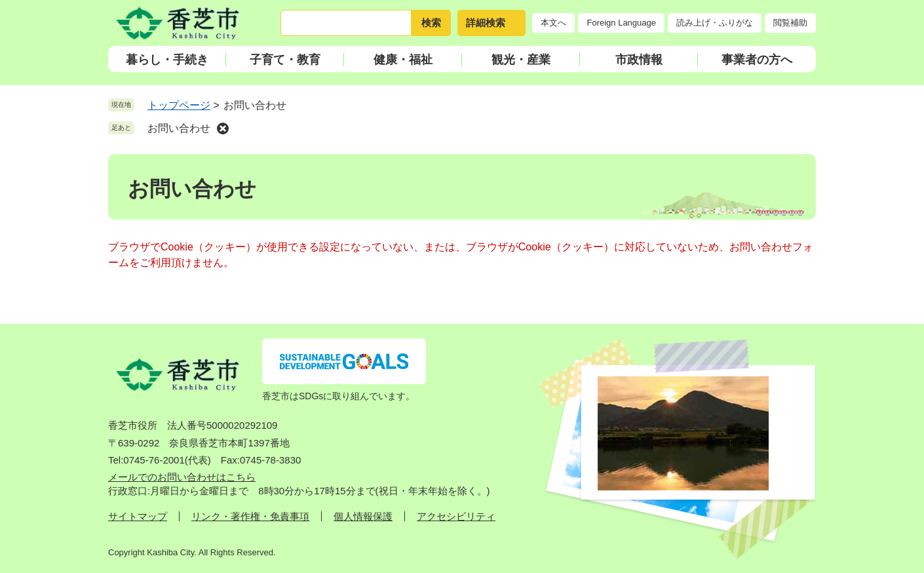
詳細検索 (486, 23)
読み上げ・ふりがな (715, 23)
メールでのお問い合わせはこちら (182, 477)
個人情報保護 (363, 516)
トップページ (179, 105)
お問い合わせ (179, 128)
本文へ (553, 23)
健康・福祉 (403, 60)
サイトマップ (138, 516)
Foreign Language (621, 23)
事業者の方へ (757, 60)
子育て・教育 (285, 60)
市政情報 (639, 60)
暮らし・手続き (167, 60)
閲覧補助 (790, 23)
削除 (223, 128)
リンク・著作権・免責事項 (250, 516)
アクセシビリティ (456, 516)
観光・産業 (521, 60)
